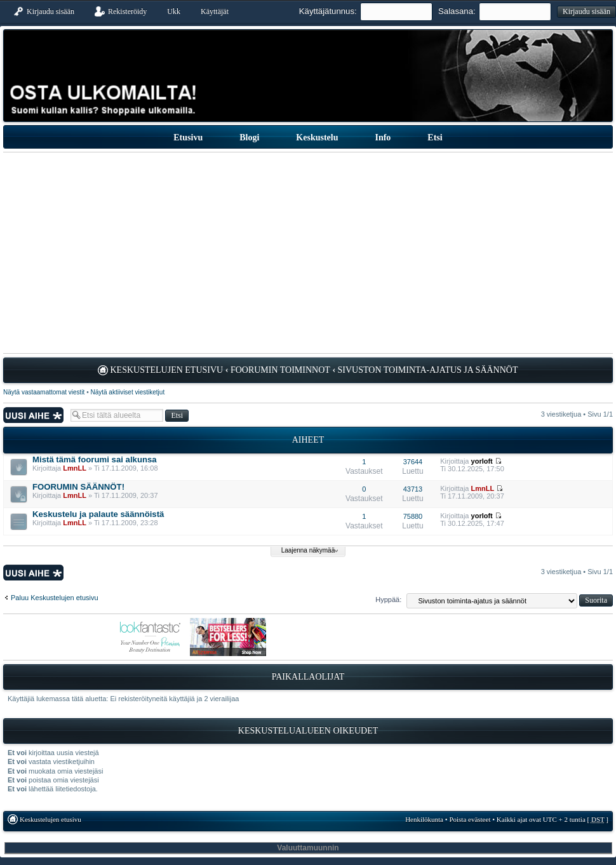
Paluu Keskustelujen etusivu (55, 598)
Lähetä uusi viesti (34, 415)
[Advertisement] (308, 253)
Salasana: (457, 11)
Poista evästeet (470, 819)
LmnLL (75, 468)
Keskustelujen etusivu (166, 370)
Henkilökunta (424, 819)
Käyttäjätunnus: (328, 11)
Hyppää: (388, 600)
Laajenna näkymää (308, 550)
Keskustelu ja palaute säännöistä (98, 514)
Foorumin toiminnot (280, 370)
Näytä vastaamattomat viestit (44, 392)
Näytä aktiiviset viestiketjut (127, 392)
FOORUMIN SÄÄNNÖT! (78, 487)
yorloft (482, 461)
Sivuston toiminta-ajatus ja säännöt (428, 370)
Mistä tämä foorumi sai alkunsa (95, 459)
